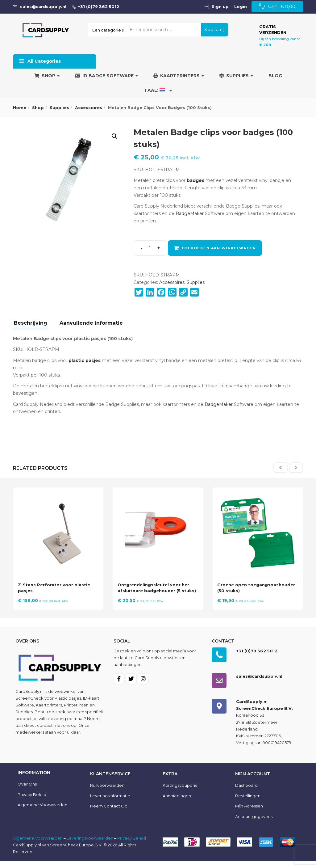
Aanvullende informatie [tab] (91, 323)
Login (241, 6)
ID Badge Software (106, 76)
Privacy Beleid (32, 801)
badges (195, 180)
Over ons (27, 791)
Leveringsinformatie (110, 802)
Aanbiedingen (177, 802)
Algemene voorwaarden (42, 811)
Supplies (236, 76)
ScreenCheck (29, 705)
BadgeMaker (190, 213)
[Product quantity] (150, 248)
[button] (280, 7)
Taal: (158, 90)
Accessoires (89, 107)
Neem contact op (109, 813)
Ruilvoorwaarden (107, 792)
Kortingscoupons (180, 792)
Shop (47, 76)
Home (20, 107)
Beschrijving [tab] (31, 323)
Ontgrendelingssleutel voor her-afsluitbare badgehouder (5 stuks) (156, 589)
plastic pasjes (85, 360)
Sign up (220, 6)
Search (215, 30)
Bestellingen (248, 802)
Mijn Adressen (249, 813)
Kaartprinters (179, 76)
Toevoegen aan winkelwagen (219, 248)
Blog (275, 76)
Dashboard (246, 792)
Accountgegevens (254, 823)
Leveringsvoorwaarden (90, 845)
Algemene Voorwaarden (38, 845)
